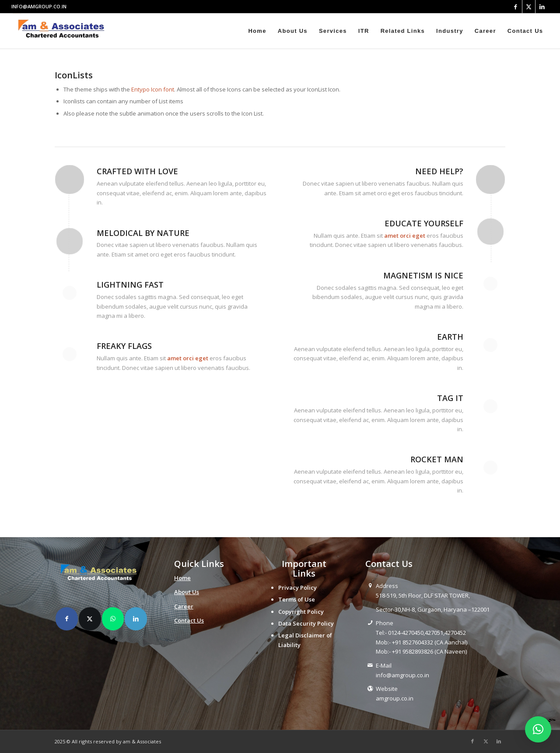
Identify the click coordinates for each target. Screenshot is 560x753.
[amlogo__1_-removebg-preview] (64, 31)
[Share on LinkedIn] (136, 619)
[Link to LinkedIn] (542, 7)
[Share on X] (90, 619)
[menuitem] (257, 31)
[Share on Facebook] (67, 619)
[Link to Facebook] (516, 7)
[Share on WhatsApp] (113, 619)
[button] (538, 729)
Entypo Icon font (153, 89)
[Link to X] (529, 7)
